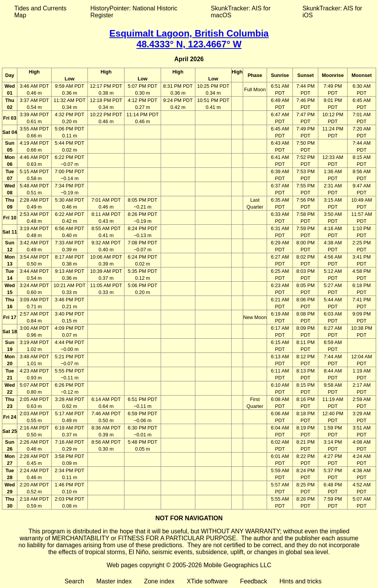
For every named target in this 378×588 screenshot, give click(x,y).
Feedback (254, 581)
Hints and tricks (300, 581)
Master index (114, 581)
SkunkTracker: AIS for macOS (241, 12)
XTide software (207, 581)
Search (74, 581)
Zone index (159, 581)
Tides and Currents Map (40, 12)
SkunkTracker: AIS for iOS (332, 12)
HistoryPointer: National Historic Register (134, 12)
